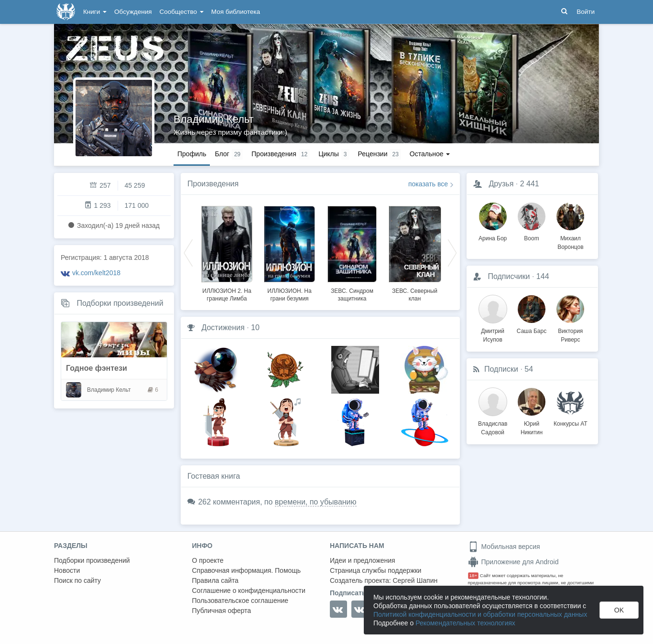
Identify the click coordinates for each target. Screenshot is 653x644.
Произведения (213, 184)
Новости (67, 570)
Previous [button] (188, 252)
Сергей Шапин (415, 580)
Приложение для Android (513, 562)
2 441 (530, 184)
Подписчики (509, 276)
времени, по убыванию (316, 502)
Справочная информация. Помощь (247, 570)
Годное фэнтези (97, 368)
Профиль (192, 154)
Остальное (430, 154)
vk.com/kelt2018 (96, 273)
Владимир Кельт (214, 119)
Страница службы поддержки (375, 570)
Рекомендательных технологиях (465, 623)
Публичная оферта (222, 611)
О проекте (208, 560)
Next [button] (452, 252)
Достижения (223, 327)
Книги (95, 12)
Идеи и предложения (363, 560)
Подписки (501, 369)
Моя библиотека (236, 12)
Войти (586, 12)
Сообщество (182, 12)
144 (543, 276)
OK (619, 610)
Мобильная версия (504, 547)
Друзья (501, 184)
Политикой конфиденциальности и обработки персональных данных (480, 614)
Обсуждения (133, 12)
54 (529, 369)
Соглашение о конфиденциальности (249, 590)
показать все (428, 184)
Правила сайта (215, 580)
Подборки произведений (120, 303)
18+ (473, 575)
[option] (227, 252)
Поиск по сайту (77, 580)
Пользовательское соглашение (240, 601)
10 (255, 327)
